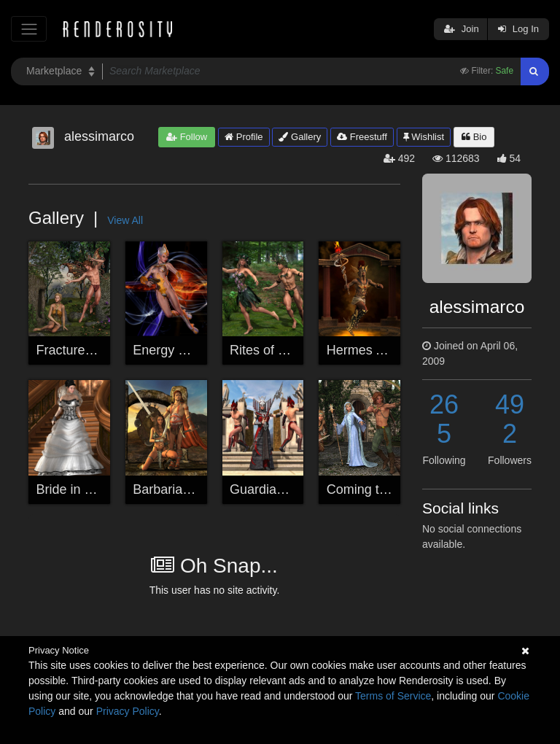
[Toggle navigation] (29, 29)
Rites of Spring (273, 350)
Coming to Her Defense (395, 489)
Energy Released (183, 350)
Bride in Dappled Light (101, 489)
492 (510, 419)
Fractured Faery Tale (97, 350)
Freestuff (362, 137)
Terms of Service (393, 696)
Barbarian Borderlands (198, 489)
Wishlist (424, 137)
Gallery (300, 137)
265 (444, 419)
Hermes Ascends (376, 350)
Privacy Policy (128, 711)
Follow (187, 137)
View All (125, 220)
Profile (244, 137)
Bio (474, 137)
